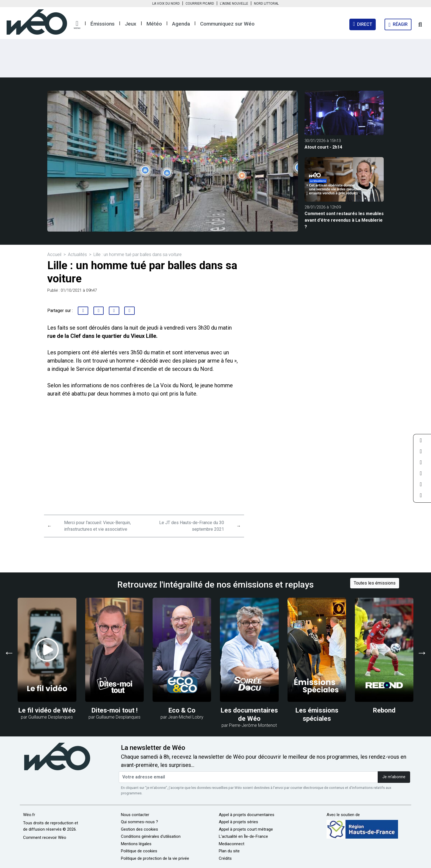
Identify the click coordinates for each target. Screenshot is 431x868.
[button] (77, 25)
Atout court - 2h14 (323, 147)
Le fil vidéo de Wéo (47, 710)
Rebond (384, 710)
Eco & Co (182, 710)
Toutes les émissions (375, 583)
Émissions (103, 24)
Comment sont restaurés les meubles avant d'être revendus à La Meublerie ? (344, 220)
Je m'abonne (394, 777)
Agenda (181, 24)
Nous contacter (135, 815)
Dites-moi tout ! (114, 710)
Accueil (54, 254)
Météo (154, 24)
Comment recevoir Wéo (45, 838)
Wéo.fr (29, 815)
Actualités (77, 254)
